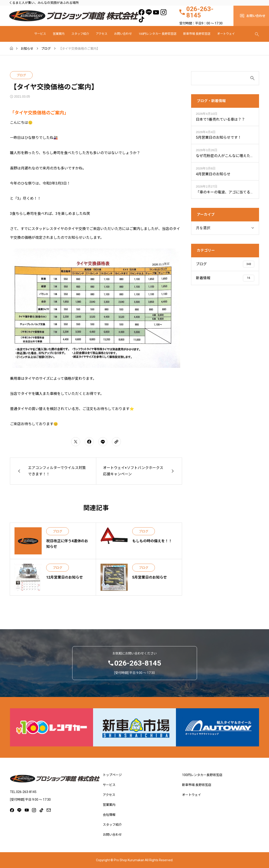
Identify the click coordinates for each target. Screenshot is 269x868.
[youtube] (156, 12)
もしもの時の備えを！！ (152, 541)
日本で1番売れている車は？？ (220, 119)
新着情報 (203, 278)
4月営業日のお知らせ (213, 174)
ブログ (21, 75)
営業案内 (59, 34)
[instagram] (163, 12)
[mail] (49, 810)
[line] (149, 12)
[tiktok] (141, 20)
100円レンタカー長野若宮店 (202, 775)
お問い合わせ (123, 34)
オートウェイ (226, 34)
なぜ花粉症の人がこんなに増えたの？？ (223, 156)
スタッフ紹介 (80, 34)
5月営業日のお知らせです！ (219, 137)
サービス (40, 34)
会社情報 (109, 815)
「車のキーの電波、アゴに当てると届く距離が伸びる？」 (225, 193)
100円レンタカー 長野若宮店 (157, 34)
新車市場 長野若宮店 (197, 34)
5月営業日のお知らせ (150, 577)
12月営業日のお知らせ (65, 577)
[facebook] (141, 12)
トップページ (112, 775)
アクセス (102, 34)
